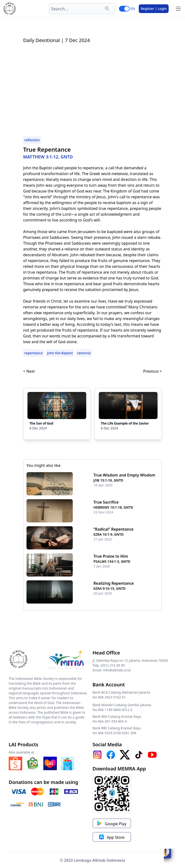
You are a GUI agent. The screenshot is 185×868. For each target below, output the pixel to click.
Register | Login (154, 9)
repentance (33, 353)
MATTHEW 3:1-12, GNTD (48, 157)
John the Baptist (60, 353)
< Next (29, 371)
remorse (84, 353)
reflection (32, 140)
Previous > (153, 371)
